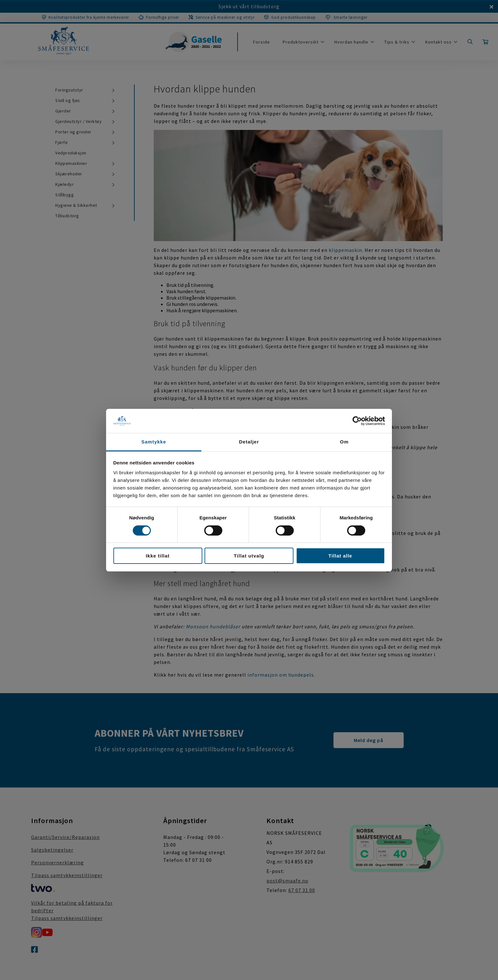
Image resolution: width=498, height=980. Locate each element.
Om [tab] (344, 442)
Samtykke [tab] (154, 442)
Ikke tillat (158, 556)
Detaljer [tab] (249, 442)
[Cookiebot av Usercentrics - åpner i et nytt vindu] (357, 421)
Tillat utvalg (249, 556)
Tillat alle (340, 556)
